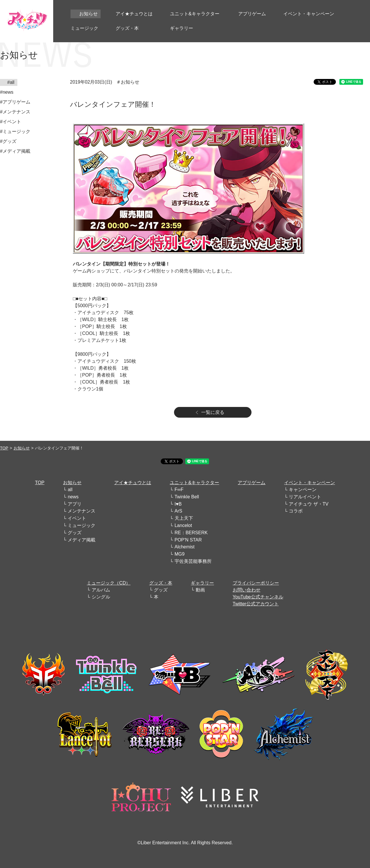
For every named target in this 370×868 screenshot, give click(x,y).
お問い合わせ (247, 590)
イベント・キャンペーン (310, 483)
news (73, 497)
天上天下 (184, 518)
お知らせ (22, 448)
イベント (77, 518)
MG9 (180, 554)
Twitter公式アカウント (256, 604)
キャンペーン (303, 490)
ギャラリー (202, 583)
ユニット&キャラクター (194, 483)
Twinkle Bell (187, 497)
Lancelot (183, 525)
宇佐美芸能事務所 (193, 561)
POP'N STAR (188, 540)
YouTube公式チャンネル (258, 597)
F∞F (179, 490)
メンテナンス (82, 511)
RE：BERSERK (191, 533)
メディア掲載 (82, 540)
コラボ (296, 511)
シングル (101, 597)
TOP (4, 448)
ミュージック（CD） (109, 583)
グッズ (75, 533)
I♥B (178, 504)
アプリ (75, 504)
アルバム (101, 590)
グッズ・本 (161, 583)
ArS (178, 511)
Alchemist (185, 547)
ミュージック (82, 525)
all (70, 490)
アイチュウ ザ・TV (309, 504)
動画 (200, 590)
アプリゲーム (251, 483)
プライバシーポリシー (256, 583)
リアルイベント (305, 497)
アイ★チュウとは (133, 483)
